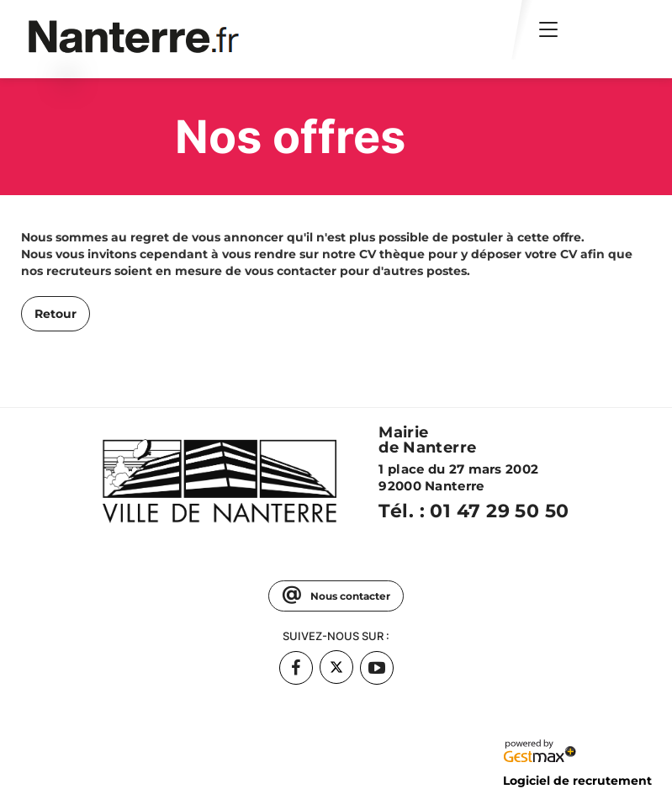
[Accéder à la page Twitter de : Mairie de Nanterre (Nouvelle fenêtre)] (336, 667)
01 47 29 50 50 (499, 511)
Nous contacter (349, 596)
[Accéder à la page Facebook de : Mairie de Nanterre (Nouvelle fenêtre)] (296, 668)
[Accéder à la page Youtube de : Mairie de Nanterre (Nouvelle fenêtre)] (377, 668)
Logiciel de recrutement (577, 781)
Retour (56, 314)
